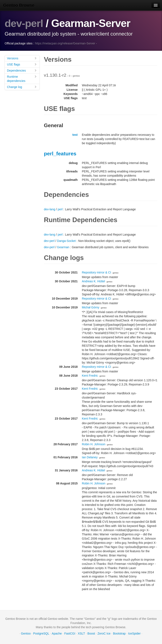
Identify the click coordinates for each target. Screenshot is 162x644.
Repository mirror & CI (96, 272)
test (75, 135)
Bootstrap (119, 633)
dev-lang (50, 209)
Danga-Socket (66, 241)
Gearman (63, 247)
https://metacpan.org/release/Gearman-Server (65, 43)
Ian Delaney (90, 457)
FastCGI (70, 633)
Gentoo (26, 633)
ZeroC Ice (104, 633)
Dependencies (22, 70)
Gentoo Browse (19, 5)
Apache (57, 633)
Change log (22, 87)
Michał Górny (90, 307)
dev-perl (24, 23)
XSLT (81, 633)
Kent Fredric (90, 376)
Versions (22, 58)
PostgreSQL (41, 633)
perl (60, 209)
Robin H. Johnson (94, 444)
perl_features (60, 154)
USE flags (22, 64)
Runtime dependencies (22, 79)
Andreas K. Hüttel (93, 281)
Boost (91, 633)
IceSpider (134, 633)
